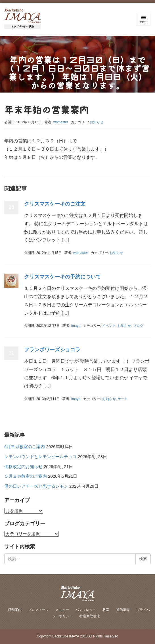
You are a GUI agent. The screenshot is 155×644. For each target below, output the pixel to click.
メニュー (62, 610)
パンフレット (86, 610)
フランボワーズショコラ (52, 350)
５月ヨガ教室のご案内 (26, 476)
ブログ (138, 326)
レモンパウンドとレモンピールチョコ (40, 457)
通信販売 (123, 610)
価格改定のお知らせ (23, 467)
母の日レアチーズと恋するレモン (36, 486)
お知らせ (97, 122)
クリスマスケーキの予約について (62, 277)
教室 (106, 610)
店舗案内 (15, 610)
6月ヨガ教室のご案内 (25, 447)
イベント (109, 326)
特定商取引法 (90, 616)
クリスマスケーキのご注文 (55, 204)
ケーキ (123, 399)
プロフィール (38, 610)
